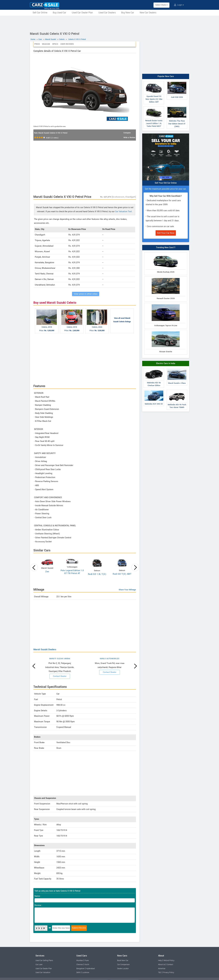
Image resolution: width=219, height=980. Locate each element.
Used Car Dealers (107, 13)
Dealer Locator (123, 969)
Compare (127, 133)
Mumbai (80, 960)
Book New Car (123, 960)
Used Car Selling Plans (44, 960)
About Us (162, 965)
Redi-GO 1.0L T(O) (97, 574)
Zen (47, 572)
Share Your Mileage (127, 590)
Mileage (46, 44)
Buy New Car (128, 13)
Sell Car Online (40, 13)
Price (37, 44)
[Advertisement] (109, 23)
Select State (161, 5)
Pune (87, 960)
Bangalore (80, 969)
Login (179, 5)
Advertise (162, 969)
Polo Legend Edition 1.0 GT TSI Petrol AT (72, 572)
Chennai (80, 965)
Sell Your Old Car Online (166, 183)
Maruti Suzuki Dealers (45, 649)
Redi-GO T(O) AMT (122, 574)
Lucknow (86, 972)
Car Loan (39, 965)
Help (160, 960)
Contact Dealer (60, 676)
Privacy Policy (169, 972)
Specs (55, 44)
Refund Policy (169, 960)
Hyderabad (90, 969)
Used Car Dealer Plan (82, 13)
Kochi (87, 965)
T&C (160, 972)
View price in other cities (86, 294)
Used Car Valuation (43, 972)
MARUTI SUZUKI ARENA (60, 659)
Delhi (78, 972)
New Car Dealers (148, 13)
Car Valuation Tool (123, 212)
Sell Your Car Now (166, 233)
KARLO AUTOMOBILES (110, 659)
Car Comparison (123, 965)
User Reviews (67, 44)
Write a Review (129, 138)
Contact (170, 965)
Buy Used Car (59, 13)
